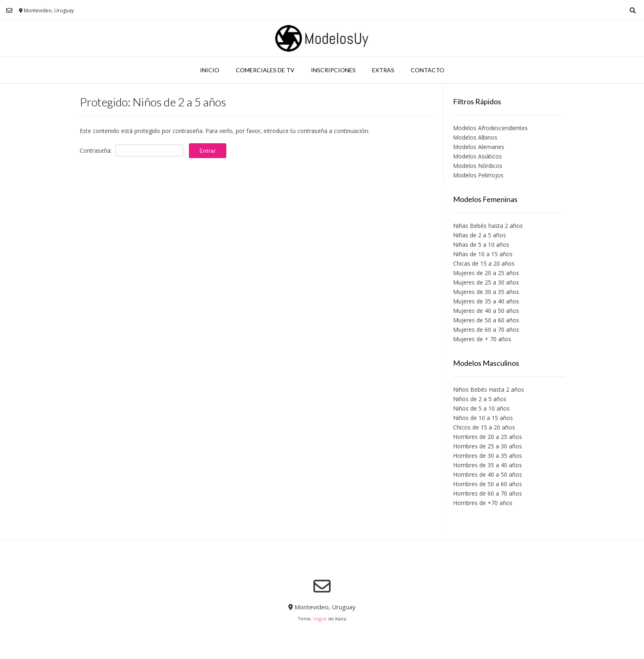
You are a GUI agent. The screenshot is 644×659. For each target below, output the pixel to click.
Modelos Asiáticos (477, 156)
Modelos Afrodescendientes (490, 128)
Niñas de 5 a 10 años (481, 245)
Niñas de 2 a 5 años (480, 235)
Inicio (210, 70)
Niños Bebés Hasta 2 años (489, 389)
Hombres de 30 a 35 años (488, 456)
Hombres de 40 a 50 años (488, 474)
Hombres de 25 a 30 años (488, 446)
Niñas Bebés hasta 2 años (488, 226)
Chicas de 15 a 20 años (484, 263)
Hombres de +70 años (483, 503)
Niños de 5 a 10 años (481, 408)
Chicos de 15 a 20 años (484, 427)
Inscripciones (333, 70)
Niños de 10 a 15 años (483, 418)
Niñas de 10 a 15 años (483, 254)
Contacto (428, 70)
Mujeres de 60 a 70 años (486, 329)
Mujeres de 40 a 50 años (486, 311)
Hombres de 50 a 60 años (488, 484)
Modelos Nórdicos (478, 166)
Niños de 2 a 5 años (480, 399)
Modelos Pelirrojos (478, 175)
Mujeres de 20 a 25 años (486, 273)
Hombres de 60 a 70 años (488, 493)
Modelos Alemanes (479, 147)
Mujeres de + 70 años (482, 339)
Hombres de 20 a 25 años (488, 437)
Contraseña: (131, 150)
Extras (383, 70)
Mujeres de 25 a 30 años (486, 282)
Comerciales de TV (265, 70)
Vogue (320, 619)
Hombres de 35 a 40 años (488, 465)
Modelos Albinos (475, 137)
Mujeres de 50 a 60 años (486, 320)
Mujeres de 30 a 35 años (486, 292)
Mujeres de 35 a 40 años (486, 301)
